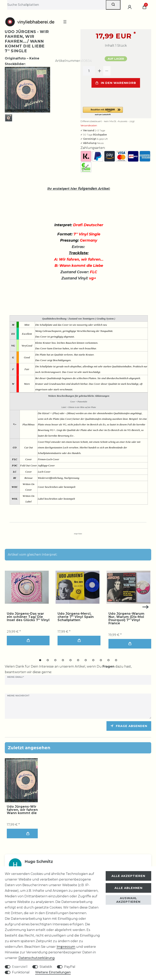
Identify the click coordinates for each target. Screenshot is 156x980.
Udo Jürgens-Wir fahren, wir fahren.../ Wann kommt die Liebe (27, 810)
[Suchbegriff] (57, 5)
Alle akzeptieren (128, 876)
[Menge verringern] (107, 71)
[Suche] (113, 5)
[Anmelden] (130, 7)
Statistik (46, 967)
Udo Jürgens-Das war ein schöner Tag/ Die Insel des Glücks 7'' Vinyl (28, 617)
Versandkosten (89, 125)
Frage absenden (129, 726)
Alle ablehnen (128, 888)
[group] (27, 587)
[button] (116, 111)
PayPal (70, 967)
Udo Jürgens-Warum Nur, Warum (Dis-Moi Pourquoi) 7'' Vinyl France (126, 619)
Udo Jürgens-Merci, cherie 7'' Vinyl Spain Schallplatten (76, 617)
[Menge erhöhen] (100, 71)
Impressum (66, 947)
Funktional (21, 972)
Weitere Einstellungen (53, 972)
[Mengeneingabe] (89, 71)
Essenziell (20, 967)
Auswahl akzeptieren (128, 900)
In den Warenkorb (116, 83)
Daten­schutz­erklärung (36, 958)
